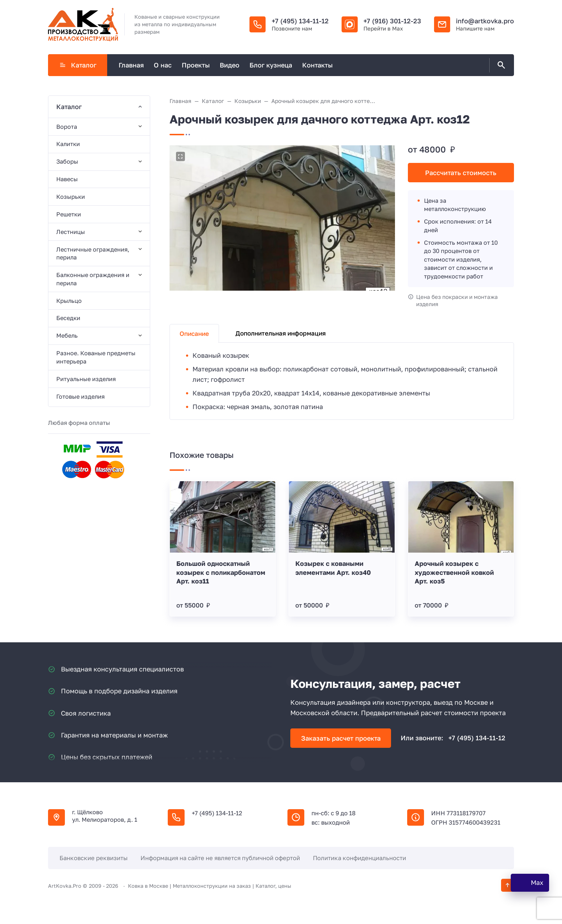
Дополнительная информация (281, 333)
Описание (194, 334)
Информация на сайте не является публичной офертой (220, 858)
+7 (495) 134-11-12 (300, 21)
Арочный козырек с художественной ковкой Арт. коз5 (454, 572)
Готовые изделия (80, 397)
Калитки (68, 144)
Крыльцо (69, 301)
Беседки (68, 318)
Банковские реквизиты (94, 858)
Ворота (67, 127)
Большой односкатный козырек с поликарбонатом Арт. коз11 (221, 572)
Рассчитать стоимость (461, 173)
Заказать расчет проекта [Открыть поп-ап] (341, 738)
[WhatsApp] (530, 883)
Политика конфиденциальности (359, 858)
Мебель (67, 336)
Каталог (78, 65)
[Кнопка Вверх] (508, 885)
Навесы (67, 179)
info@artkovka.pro (485, 21)
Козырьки (71, 197)
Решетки (69, 214)
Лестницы (71, 232)
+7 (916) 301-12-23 (392, 21)
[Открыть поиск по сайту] (500, 65)
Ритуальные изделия (86, 379)
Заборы (67, 161)
